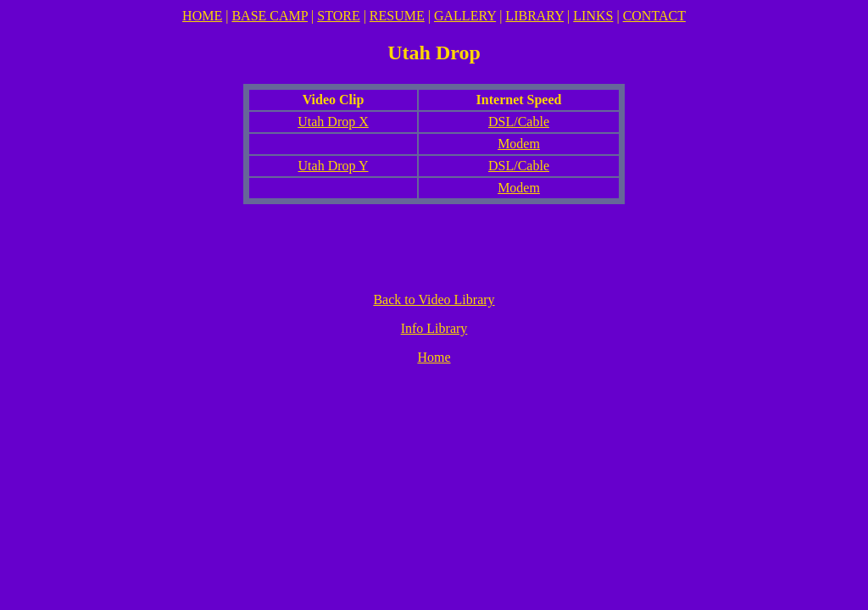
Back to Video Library (434, 299)
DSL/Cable (519, 122)
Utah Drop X (333, 122)
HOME (202, 16)
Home (434, 357)
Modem (519, 144)
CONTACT (654, 16)
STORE (338, 16)
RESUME (397, 16)
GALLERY (465, 16)
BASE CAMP (270, 16)
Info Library (434, 328)
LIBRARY (534, 16)
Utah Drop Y (334, 166)
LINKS (593, 16)
